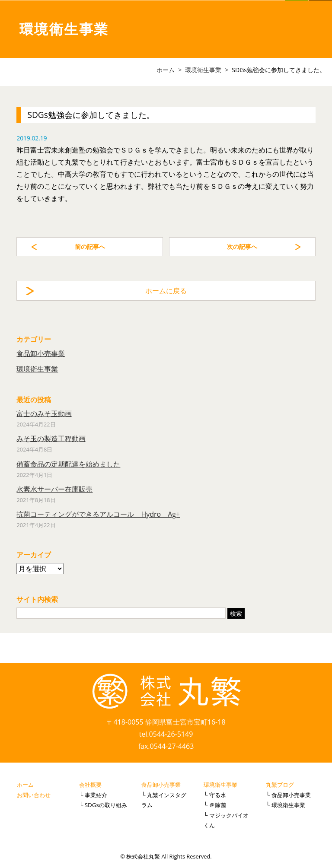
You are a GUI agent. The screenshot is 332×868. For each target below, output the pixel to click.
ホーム (25, 785)
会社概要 (90, 785)
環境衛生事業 (37, 369)
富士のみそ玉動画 (44, 413)
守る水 (218, 795)
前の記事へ (90, 246)
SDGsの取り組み (106, 805)
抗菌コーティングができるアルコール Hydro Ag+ (98, 514)
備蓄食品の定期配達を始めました (68, 464)
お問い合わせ (34, 795)
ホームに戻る (166, 291)
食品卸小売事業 (41, 353)
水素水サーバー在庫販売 (54, 489)
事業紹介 (96, 795)
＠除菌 (218, 805)
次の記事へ (242, 246)
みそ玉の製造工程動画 (51, 439)
